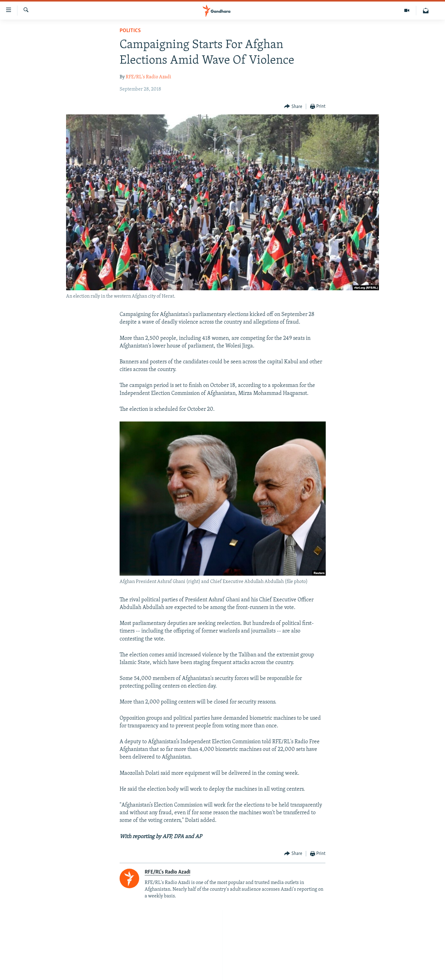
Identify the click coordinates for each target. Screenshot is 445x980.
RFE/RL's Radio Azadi (148, 77)
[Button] (293, 107)
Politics (130, 31)
